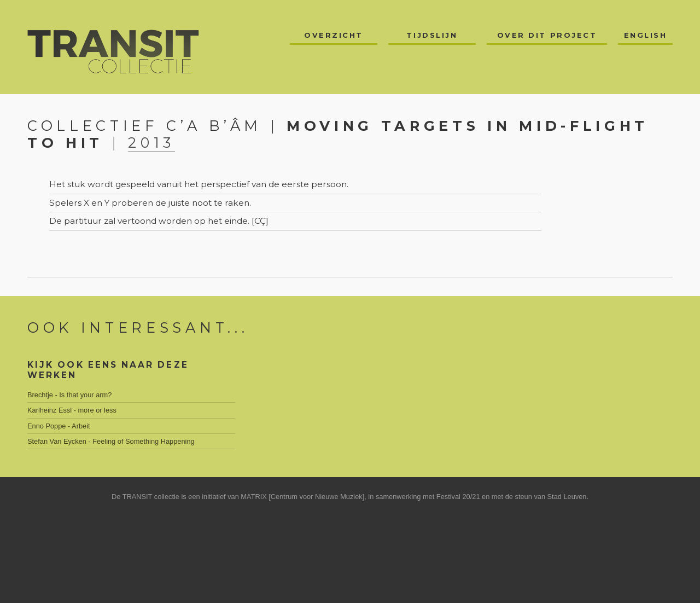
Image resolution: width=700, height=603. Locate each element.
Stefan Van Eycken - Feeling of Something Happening (111, 441)
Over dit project (547, 35)
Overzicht (334, 35)
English (646, 35)
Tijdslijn (432, 35)
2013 (151, 143)
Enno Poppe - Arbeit (59, 426)
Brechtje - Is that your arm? (69, 395)
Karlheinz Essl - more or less (72, 410)
